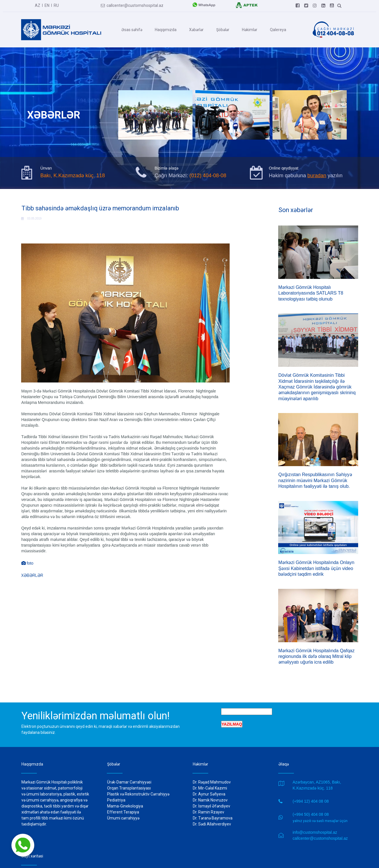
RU (56, 5)
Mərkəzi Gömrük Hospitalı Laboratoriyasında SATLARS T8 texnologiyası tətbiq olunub (311, 293)
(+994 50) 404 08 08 (311, 809)
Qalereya (278, 29)
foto (27, 565)
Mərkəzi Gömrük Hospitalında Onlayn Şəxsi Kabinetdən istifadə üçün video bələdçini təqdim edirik (316, 564)
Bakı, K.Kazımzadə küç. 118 (73, 176)
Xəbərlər (196, 29)
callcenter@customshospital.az (132, 5)
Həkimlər (250, 29)
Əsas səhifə (132, 29)
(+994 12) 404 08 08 (311, 796)
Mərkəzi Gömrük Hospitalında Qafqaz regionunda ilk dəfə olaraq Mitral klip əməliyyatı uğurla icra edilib (317, 651)
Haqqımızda (166, 29)
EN (47, 5)
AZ (38, 5)
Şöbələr (223, 29)
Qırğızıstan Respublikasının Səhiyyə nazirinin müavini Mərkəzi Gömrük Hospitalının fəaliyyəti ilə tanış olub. (315, 477)
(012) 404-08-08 (208, 176)
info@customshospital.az (315, 826)
